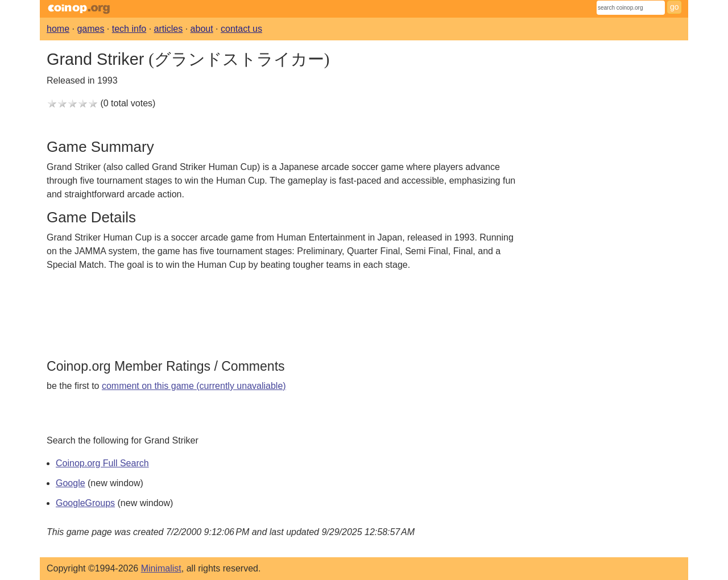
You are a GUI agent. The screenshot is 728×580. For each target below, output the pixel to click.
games (90, 29)
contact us (241, 29)
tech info (129, 29)
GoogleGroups (85, 503)
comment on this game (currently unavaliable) (194, 386)
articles (169, 29)
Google (71, 483)
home (58, 29)
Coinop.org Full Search (102, 463)
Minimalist (161, 568)
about (202, 29)
